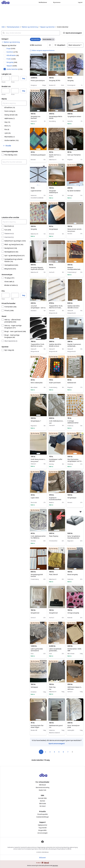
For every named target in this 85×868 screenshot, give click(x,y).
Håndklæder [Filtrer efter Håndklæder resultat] (13, 55)
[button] (72, 33)
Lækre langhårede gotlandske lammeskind (55, 651)
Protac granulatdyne (38, 81)
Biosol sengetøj (73, 575)
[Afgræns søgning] (14, 103)
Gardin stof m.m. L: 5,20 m (55, 156)
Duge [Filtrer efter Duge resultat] (11, 48)
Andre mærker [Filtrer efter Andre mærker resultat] (12, 140)
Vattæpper (34, 687)
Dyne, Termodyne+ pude (74, 726)
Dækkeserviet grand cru (56, 726)
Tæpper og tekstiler (47, 27)
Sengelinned (35, 613)
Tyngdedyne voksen (74, 116)
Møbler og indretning (30, 27)
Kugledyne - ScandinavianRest (55, 499)
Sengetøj (70, 81)
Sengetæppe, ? (36, 421)
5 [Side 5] (59, 752)
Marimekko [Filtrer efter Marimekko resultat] (10, 137)
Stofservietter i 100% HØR (74, 650)
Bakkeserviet (72, 383)
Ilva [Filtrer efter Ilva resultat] (7, 129)
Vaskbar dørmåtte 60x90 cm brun (55, 345)
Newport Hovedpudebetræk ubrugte (74, 269)
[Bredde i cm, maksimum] (15, 91)
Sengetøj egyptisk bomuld (37, 575)
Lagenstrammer (36, 191)
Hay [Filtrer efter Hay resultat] (7, 122)
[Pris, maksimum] (15, 295)
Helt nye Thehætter (74, 155)
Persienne (52, 267)
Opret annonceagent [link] (57, 743)
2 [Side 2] (45, 752)
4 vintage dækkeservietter (73, 422)
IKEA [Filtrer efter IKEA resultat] (8, 126)
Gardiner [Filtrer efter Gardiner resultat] (12, 52)
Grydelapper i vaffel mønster (56, 460)
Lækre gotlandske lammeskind (37, 650)
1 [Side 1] (41, 752)
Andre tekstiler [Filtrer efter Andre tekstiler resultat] (15, 69)
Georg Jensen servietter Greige (75, 229)
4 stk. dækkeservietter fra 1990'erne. (38, 537)
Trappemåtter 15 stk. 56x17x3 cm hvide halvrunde (56, 308)
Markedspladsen (13, 27)
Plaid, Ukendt (53, 575)
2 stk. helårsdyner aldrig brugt (57, 421)
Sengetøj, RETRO (55, 81)
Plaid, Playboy (54, 536)
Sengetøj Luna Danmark (36, 117)
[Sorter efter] (76, 45)
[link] (11, 42)
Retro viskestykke (37, 383)
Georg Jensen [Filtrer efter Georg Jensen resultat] (11, 115)
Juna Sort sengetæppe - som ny (38, 307)
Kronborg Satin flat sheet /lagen (37, 726)
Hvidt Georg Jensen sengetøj (38, 459)
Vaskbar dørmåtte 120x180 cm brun (73, 307)
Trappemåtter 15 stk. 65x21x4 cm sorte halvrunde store (38, 346)
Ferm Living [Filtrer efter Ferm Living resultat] (10, 111)
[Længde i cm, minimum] (6, 78)
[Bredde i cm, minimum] (6, 91)
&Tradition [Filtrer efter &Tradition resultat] (10, 107)
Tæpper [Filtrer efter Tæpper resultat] (12, 66)
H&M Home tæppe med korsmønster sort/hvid (75, 687)
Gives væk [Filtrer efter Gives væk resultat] (9, 282)
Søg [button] (24, 78)
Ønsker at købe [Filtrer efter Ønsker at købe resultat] (11, 285)
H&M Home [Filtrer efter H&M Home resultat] (10, 118)
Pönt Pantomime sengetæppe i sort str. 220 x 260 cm (75, 461)
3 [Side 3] (50, 752)
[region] (38, 65)
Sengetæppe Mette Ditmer (56, 117)
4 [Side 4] (54, 752)
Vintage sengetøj (73, 613)
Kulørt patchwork (55, 383)
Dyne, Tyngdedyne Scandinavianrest (74, 537)
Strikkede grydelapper (38, 155)
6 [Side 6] (63, 752)
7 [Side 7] (68, 752)
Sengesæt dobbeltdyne (54, 192)
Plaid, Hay (57, 687)
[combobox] (31, 33)
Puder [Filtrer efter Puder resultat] (11, 59)
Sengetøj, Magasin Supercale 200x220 (37, 268)
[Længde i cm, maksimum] (15, 78)
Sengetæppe (54, 229)
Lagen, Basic (35, 498)
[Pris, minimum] (6, 295)
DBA (3, 27)
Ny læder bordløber (74, 191)
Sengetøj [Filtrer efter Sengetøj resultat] (12, 62)
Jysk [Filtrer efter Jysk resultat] (8, 133)
